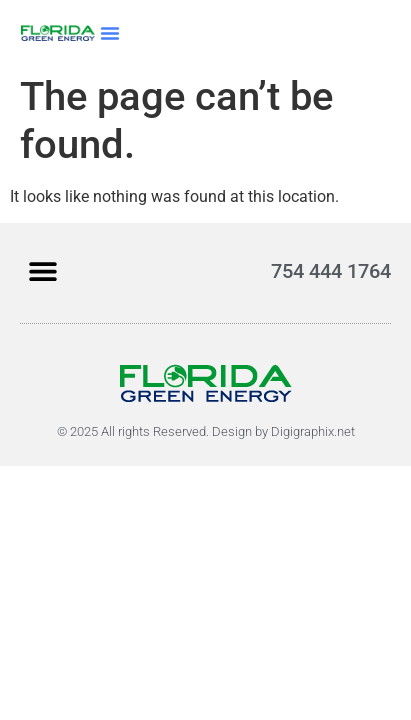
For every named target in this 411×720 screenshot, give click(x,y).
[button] (110, 33)
